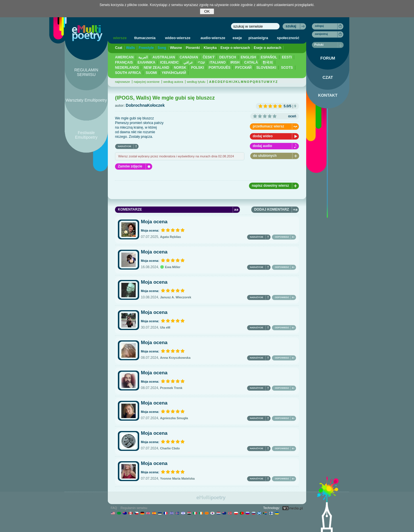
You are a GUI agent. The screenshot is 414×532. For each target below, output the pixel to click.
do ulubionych (265, 156)
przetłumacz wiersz (268, 126)
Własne (176, 48)
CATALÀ (251, 62)
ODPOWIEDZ (282, 237)
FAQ (114, 508)
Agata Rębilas (171, 237)
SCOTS (287, 68)
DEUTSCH (228, 57)
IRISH (235, 62)
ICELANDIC (169, 62)
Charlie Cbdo (170, 448)
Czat (119, 48)
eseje (237, 38)
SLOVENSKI (266, 68)
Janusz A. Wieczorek (176, 297)
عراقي (188, 62)
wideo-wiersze (178, 38)
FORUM (328, 58)
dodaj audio (262, 146)
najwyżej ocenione (147, 82)
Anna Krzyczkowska (175, 358)
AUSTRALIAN (164, 57)
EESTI (287, 57)
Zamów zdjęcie (130, 166)
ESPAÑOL (269, 57)
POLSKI (197, 68)
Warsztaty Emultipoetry (86, 100)
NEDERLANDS (127, 68)
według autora (173, 82)
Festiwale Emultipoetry (86, 135)
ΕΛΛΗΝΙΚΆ (146, 62)
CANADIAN (189, 57)
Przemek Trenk (171, 388)
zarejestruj (321, 34)
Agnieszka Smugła (174, 418)
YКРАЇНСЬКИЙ (174, 73)
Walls (130, 48)
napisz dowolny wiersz (270, 186)
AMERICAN (124, 57)
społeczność (288, 38)
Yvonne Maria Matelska (177, 478)
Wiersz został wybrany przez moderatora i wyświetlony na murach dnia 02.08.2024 (176, 156)
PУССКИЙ (243, 68)
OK (207, 11)
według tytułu (196, 82)
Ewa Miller (170, 267)
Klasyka (210, 48)
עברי (201, 62)
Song (162, 48)
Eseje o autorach (267, 48)
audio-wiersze (213, 38)
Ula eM (165, 327)
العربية (143, 57)
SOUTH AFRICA (128, 73)
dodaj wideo (263, 136)
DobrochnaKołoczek (145, 105)
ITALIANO (218, 62)
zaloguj (319, 26)
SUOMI (151, 73)
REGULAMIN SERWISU (86, 72)
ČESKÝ (209, 57)
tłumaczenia (145, 38)
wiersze (120, 38)
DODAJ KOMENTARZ (272, 209)
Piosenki (193, 48)
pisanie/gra (258, 38)
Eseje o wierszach (235, 48)
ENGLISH (248, 57)
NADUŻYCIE (125, 146)
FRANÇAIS (124, 62)
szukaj (291, 26)
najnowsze (122, 82)
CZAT (328, 77)
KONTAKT (328, 95)
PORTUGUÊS (219, 68)
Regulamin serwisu (134, 508)
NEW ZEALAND (157, 68)
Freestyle (146, 48)
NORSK (180, 68)
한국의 (268, 62)
